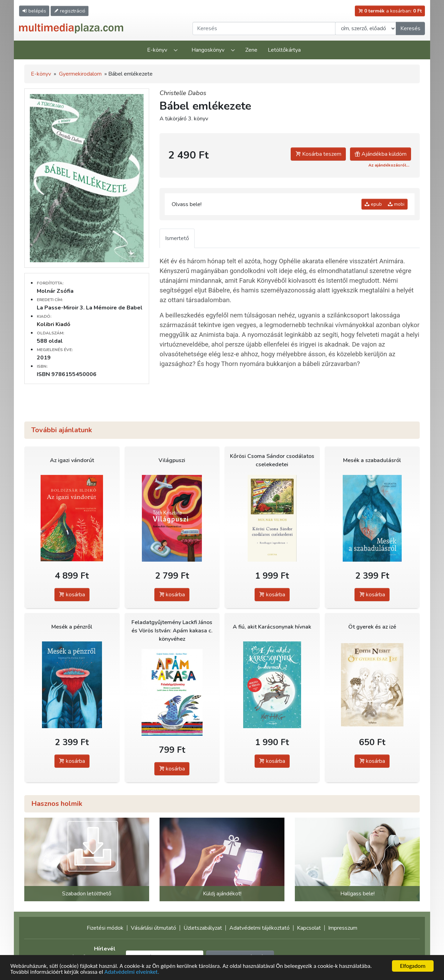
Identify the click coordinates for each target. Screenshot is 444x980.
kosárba (72, 595)
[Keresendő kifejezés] (264, 28)
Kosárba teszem (318, 154)
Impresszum (343, 928)
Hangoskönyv (208, 50)
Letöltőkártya (284, 50)
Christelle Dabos (183, 93)
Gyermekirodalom (80, 74)
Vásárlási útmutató (153, 928)
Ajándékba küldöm (381, 154)
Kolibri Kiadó (54, 324)
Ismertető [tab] (177, 238)
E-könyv (157, 50)
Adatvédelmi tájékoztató (259, 928)
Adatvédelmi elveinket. (132, 972)
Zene (251, 50)
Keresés (410, 28)
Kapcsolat (309, 928)
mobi (396, 204)
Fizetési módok (105, 928)
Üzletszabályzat (203, 928)
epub (373, 204)
